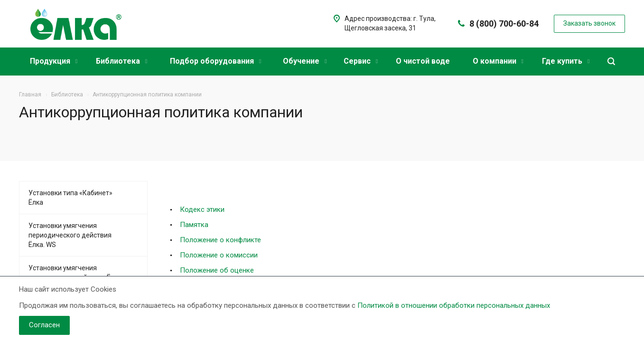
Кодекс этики (202, 209)
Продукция (54, 61)
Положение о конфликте (220, 240)
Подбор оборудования (215, 61)
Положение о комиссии (219, 255)
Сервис (361, 61)
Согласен (44, 325)
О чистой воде (423, 61)
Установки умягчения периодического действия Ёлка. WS (70, 235)
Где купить (566, 61)
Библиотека (121, 61)
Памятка (194, 225)
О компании (498, 61)
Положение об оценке (217, 270)
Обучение (305, 61)
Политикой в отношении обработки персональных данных (454, 305)
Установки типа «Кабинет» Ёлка (70, 198)
